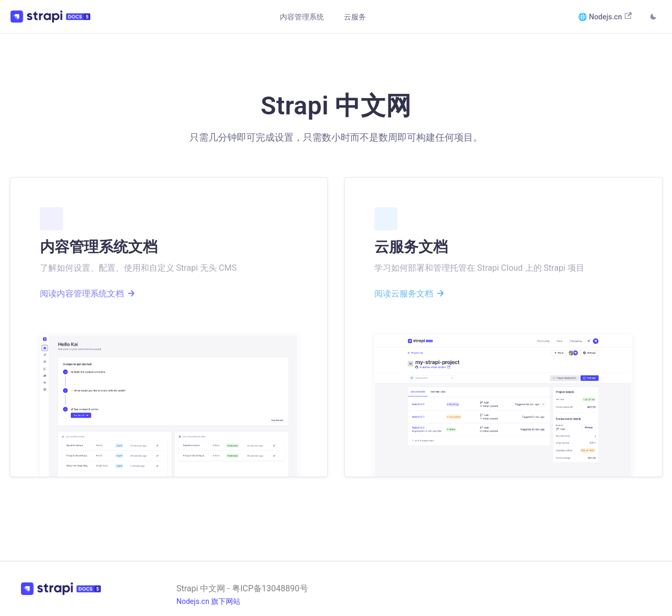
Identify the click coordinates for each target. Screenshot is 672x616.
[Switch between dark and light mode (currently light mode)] (653, 18)
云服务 (355, 17)
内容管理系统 (302, 17)
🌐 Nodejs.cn (605, 17)
